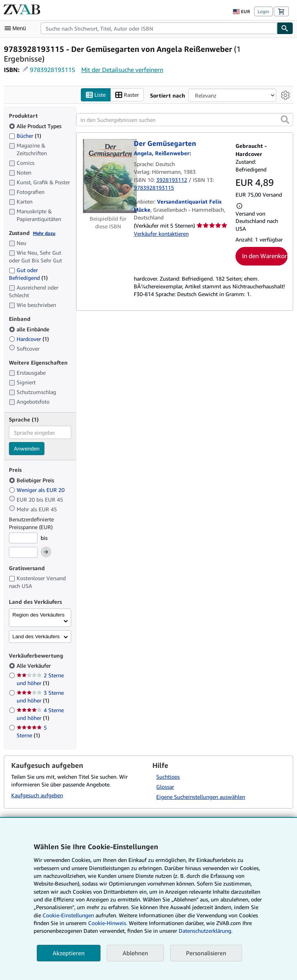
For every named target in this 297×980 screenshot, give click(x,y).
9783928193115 (52, 70)
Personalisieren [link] (206, 953)
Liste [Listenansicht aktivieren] (96, 95)
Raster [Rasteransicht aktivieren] (127, 95)
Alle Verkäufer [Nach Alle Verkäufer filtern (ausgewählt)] (34, 666)
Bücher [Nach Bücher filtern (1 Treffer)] (25, 135)
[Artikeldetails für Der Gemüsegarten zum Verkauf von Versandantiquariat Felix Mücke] (108, 176)
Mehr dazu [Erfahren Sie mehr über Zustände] (44, 233)
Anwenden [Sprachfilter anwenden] (27, 448)
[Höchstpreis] (23, 552)
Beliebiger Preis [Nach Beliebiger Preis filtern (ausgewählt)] (32, 480)
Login (263, 11)
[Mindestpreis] (23, 538)
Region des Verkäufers (38, 615)
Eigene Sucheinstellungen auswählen (201, 797)
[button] (285, 120)
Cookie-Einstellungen (68, 915)
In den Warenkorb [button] (265, 256)
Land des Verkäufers (36, 636)
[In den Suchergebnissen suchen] (185, 120)
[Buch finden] (285, 28)
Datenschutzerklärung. (206, 931)
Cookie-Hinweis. (108, 923)
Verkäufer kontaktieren (161, 234)
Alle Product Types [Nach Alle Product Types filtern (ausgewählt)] (36, 126)
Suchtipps (168, 777)
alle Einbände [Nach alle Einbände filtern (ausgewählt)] (30, 329)
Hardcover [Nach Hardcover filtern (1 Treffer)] (29, 339)
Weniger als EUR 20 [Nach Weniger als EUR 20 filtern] (38, 490)
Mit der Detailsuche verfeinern (122, 70)
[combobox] (159, 28)
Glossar (165, 787)
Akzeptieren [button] (69, 953)
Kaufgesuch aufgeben (37, 795)
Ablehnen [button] (135, 953)
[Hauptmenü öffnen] (17, 28)
